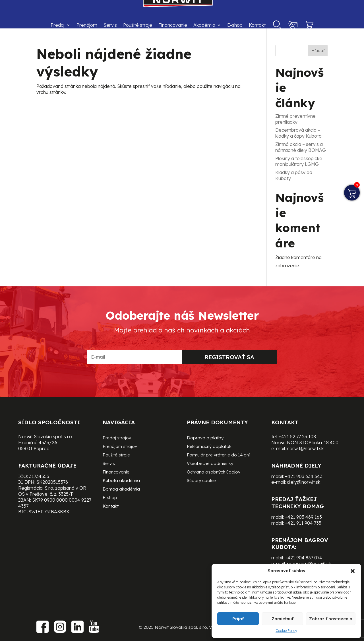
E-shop (235, 25)
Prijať (238, 619)
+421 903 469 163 (303, 517)
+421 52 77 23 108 (297, 437)
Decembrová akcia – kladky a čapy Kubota (298, 133)
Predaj (58, 25)
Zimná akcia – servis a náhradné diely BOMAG (301, 147)
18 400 (331, 443)
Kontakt (257, 25)
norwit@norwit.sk (305, 448)
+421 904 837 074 (304, 558)
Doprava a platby (205, 438)
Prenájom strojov (120, 447)
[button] (353, 571)
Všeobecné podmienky (210, 464)
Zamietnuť (283, 619)
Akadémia (204, 25)
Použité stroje (138, 25)
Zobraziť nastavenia (331, 619)
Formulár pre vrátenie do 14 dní (218, 455)
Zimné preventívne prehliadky (295, 119)
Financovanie (173, 25)
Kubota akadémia (121, 481)
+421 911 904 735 (303, 523)
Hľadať (318, 51)
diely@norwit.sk (304, 482)
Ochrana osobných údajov (214, 472)
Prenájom (87, 25)
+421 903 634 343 (304, 476)
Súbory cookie (201, 481)
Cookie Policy (286, 631)
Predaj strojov (117, 438)
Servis (110, 25)
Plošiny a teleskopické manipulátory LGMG (299, 161)
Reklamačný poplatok (209, 447)
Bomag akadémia (121, 489)
